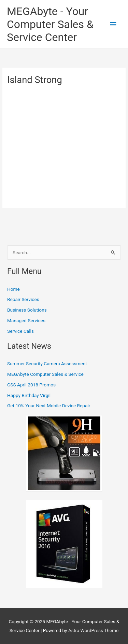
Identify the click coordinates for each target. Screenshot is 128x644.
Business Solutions (27, 310)
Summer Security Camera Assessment (47, 364)
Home (13, 289)
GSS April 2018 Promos (31, 385)
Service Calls (20, 331)
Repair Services (23, 299)
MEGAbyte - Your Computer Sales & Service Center (50, 24)
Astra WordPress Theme (93, 630)
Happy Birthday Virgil (29, 395)
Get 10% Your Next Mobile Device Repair (49, 406)
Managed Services (26, 320)
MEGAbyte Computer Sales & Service (45, 374)
